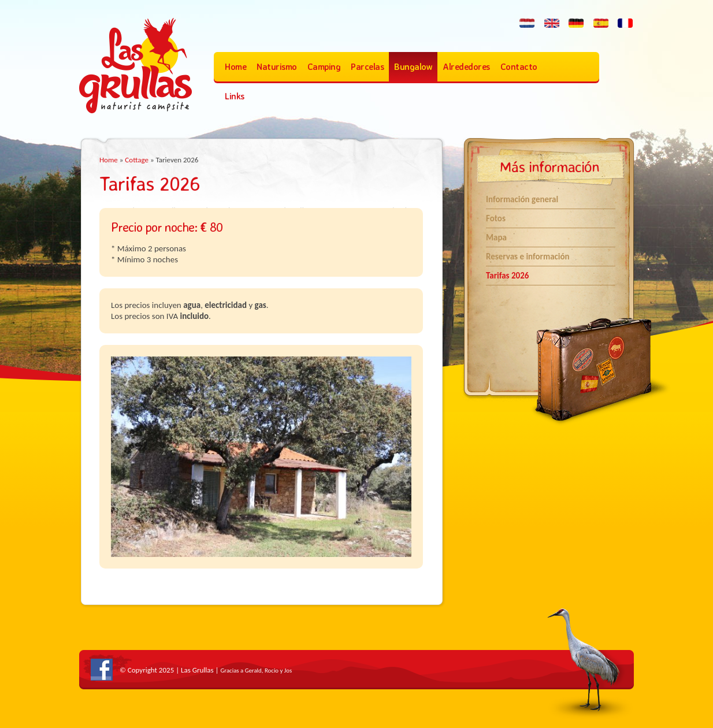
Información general (522, 199)
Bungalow (413, 67)
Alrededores (466, 67)
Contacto (519, 67)
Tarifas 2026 (507, 276)
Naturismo (277, 67)
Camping (324, 67)
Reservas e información (528, 257)
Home (235, 67)
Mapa (496, 237)
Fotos (496, 218)
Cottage (137, 160)
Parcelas (367, 67)
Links (235, 96)
